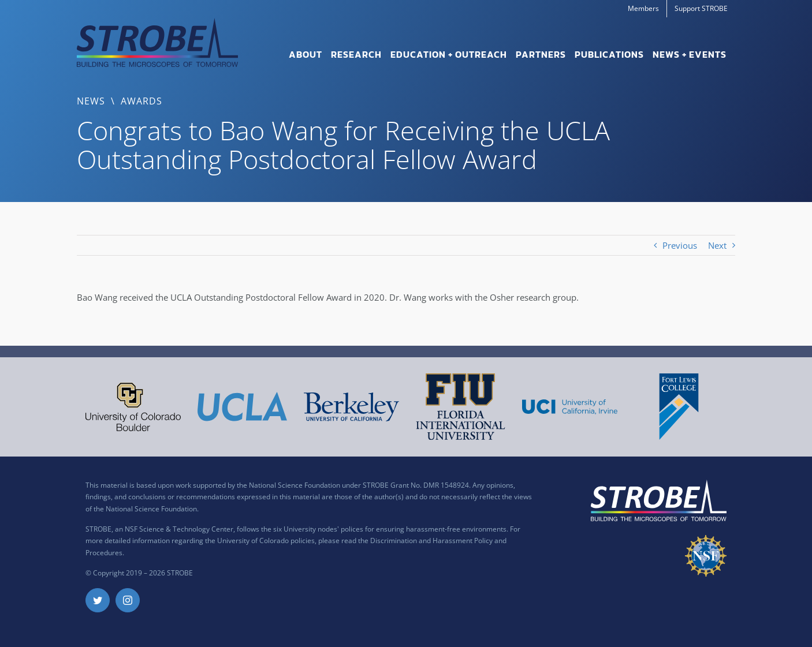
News (91, 101)
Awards (141, 101)
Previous (680, 245)
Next (717, 245)
